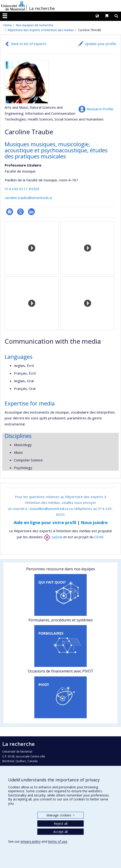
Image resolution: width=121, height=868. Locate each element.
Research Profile (100, 109)
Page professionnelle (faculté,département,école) (21, 212)
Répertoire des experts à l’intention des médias (41, 30)
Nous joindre (94, 522)
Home (8, 25)
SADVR (53, 537)
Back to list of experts (29, 44)
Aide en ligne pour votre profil (45, 522)
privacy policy (31, 841)
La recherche (42, 8)
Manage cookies (60, 815)
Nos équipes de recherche (35, 25)
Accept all (60, 832)
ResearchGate (10, 212)
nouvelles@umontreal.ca (49, 509)
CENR (99, 537)
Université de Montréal (13, 6)
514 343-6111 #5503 (22, 189)
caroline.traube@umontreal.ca (28, 198)
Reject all (61, 824)
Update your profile (100, 44)
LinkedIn (31, 212)
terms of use (58, 841)
